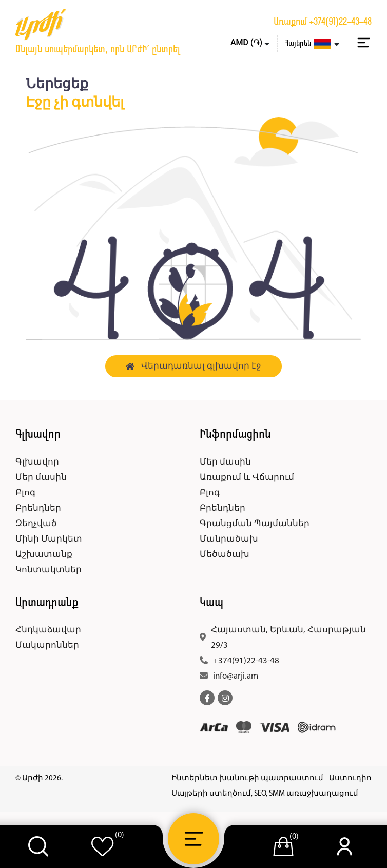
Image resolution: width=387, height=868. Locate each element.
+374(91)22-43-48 (341, 22)
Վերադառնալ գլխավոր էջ (194, 366)
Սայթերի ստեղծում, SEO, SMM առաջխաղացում (265, 794)
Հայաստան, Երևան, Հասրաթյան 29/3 (288, 638)
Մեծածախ (225, 555)
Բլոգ (25, 493)
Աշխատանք (44, 555)
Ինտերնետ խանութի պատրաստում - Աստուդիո (272, 778)
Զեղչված (36, 524)
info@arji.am (236, 676)
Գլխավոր (37, 462)
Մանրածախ (229, 539)
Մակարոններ (47, 645)
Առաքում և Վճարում (247, 478)
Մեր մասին (41, 478)
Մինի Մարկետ (49, 539)
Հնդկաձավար (48, 630)
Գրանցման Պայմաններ (255, 524)
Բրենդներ (38, 508)
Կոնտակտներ (49, 570)
